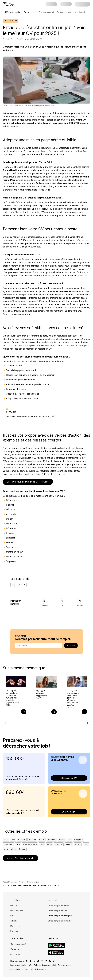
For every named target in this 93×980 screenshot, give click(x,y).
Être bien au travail (46, 12)
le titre (62, 237)
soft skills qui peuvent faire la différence (27, 361)
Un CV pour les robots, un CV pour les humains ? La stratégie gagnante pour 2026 (12, 698)
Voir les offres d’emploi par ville (20, 858)
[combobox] (38, 646)
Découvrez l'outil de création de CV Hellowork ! (28, 482)
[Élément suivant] (87, 723)
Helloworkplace (17, 911)
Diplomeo (14, 931)
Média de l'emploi (18, 882)
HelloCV (14, 906)
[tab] (46, 723)
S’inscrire (71, 646)
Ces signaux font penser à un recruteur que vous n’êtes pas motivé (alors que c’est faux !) (73, 699)
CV (13, 585)
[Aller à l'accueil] (8, 4)
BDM (12, 916)
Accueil (6, 882)
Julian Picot (11, 39)
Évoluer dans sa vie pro (66, 12)
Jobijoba (14, 921)
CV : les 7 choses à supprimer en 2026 (42, 695)
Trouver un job (30, 12)
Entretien (22, 585)
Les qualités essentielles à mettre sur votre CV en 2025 (31, 416)
